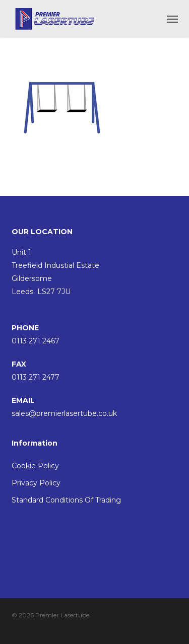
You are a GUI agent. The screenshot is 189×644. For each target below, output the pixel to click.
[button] (172, 19)
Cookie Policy (35, 466)
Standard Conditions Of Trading (66, 500)
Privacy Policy (36, 483)
